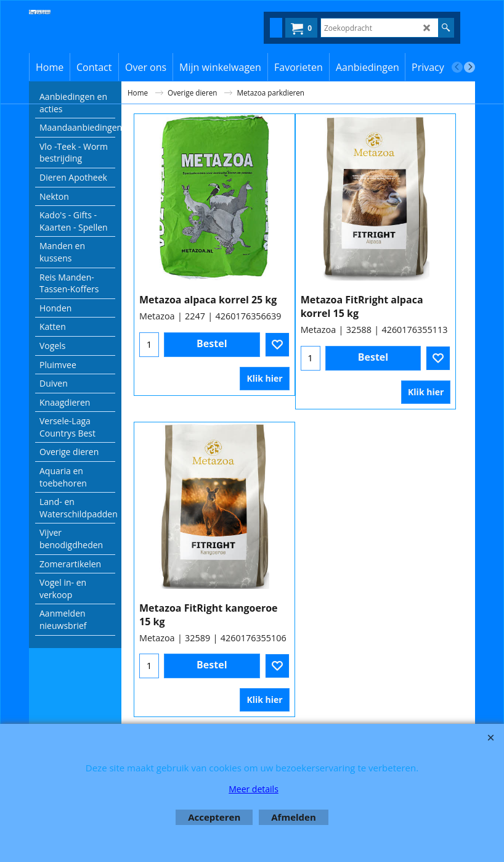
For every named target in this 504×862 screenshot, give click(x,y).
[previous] (457, 67)
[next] (469, 67)
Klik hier (264, 378)
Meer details (254, 789)
